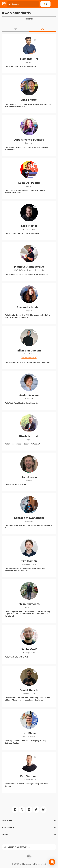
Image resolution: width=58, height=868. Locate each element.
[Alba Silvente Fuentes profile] (29, 136)
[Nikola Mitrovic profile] (29, 431)
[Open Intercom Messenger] (52, 862)
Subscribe (29, 19)
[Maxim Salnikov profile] (29, 390)
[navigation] (54, 4)
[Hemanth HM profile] (29, 54)
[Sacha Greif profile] (29, 644)
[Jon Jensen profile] (29, 472)
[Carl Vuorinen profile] (29, 772)
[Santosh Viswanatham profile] (29, 514)
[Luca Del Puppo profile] (29, 179)
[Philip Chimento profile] (29, 601)
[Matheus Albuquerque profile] (29, 261)
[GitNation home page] (4, 4)
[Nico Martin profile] (29, 221)
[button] (16, 28)
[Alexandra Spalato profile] (29, 303)
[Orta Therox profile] (29, 94)
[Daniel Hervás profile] (29, 686)
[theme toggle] (29, 857)
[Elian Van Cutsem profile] (29, 347)
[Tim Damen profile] (29, 557)
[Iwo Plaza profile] (29, 729)
